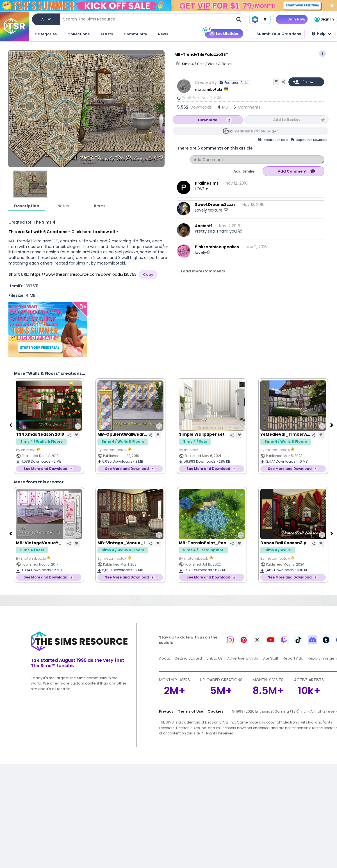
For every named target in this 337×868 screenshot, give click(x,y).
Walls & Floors (220, 64)
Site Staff (270, 658)
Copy (148, 275)
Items (100, 206)
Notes (63, 206)
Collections (78, 34)
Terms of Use (191, 711)
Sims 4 (188, 64)
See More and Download (45, 469)
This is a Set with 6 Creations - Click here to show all (62, 232)
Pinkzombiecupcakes (217, 247)
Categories (46, 34)
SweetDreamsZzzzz (215, 205)
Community (135, 34)
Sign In (324, 19)
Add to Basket (287, 120)
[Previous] (11, 425)
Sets (201, 64)
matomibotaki (209, 89)
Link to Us (215, 658)
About (164, 658)
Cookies (215, 711)
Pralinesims (207, 183)
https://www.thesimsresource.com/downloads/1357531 (84, 274)
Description (27, 206)
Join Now (296, 19)
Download (208, 120)
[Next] (332, 425)
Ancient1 (204, 226)
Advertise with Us (243, 658)
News (163, 34)
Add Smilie (244, 171)
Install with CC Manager (255, 131)
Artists (107, 34)
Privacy (166, 711)
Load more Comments (203, 271)
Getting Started (188, 658)
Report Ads (293, 658)
